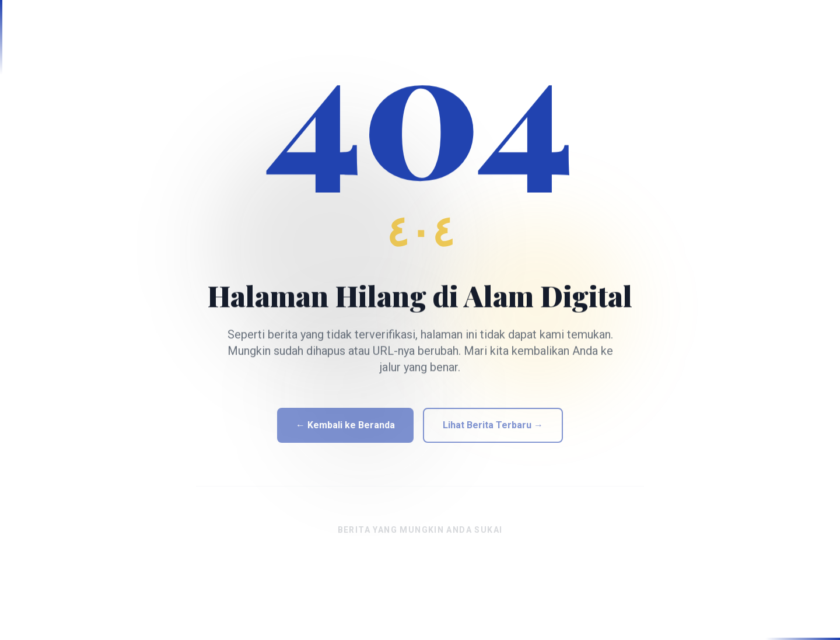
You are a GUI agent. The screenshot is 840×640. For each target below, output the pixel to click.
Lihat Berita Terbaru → (493, 430)
